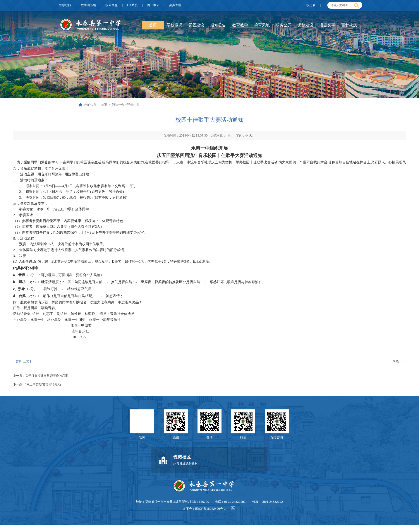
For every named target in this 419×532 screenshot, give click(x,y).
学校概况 (175, 25)
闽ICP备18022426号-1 (210, 509)
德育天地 (262, 25)
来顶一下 (399, 361)
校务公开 (284, 25)
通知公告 (218, 25)
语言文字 (327, 25)
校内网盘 (112, 5)
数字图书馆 (88, 5)
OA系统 (132, 5)
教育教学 (240, 25)
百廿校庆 (349, 25)
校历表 (311, 5)
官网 (142, 437)
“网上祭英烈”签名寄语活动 (43, 384)
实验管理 (175, 5)
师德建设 (306, 25)
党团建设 (196, 25)
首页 (153, 25)
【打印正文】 (23, 361)
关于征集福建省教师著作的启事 (47, 376)
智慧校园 (65, 5)
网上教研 (153, 5)
